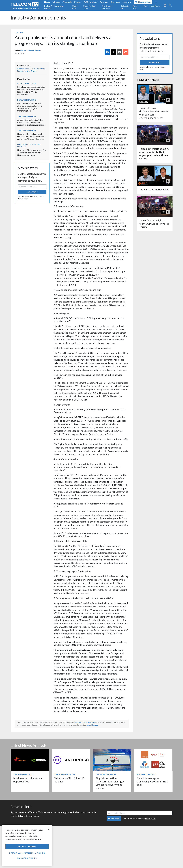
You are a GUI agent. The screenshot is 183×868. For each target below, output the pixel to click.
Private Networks (27, 100)
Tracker (19, 33)
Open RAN (75, 7)
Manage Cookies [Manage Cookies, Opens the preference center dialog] (27, 858)
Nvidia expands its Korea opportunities (28, 780)
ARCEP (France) (38, 68)
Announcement (24, 68)
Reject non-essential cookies (27, 853)
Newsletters (143, 2)
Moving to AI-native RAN (154, 189)
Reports (104, 2)
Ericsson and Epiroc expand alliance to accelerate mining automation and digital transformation (30, 107)
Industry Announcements (38, 18)
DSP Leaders (91, 2)
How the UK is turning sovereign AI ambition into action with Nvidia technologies (32, 153)
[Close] (49, 830)
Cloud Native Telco (89, 7)
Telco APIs (135, 7)
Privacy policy (23, 199)
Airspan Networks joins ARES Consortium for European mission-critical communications (31, 122)
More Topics (155, 7)
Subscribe (32, 192)
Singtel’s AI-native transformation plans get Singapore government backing (110, 783)
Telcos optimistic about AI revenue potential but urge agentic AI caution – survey (154, 154)
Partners (116, 2)
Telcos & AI (125, 7)
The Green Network (106, 7)
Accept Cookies (27, 846)
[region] (27, 845)
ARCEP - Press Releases (31, 50)
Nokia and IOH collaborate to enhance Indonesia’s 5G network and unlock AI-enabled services (31, 136)
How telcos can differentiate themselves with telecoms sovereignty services (154, 113)
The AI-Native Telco (23, 774)
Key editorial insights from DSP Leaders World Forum (154, 224)
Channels (67, 2)
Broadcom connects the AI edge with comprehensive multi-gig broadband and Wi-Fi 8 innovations (31, 91)
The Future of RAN (27, 116)
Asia (146, 6)
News (47, 2)
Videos (56, 2)
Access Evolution (27, 83)
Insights (127, 2)
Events (78, 2)
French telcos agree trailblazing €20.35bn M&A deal (152, 781)
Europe (20, 71)
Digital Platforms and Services (54, 7)
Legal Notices (92, 725)
